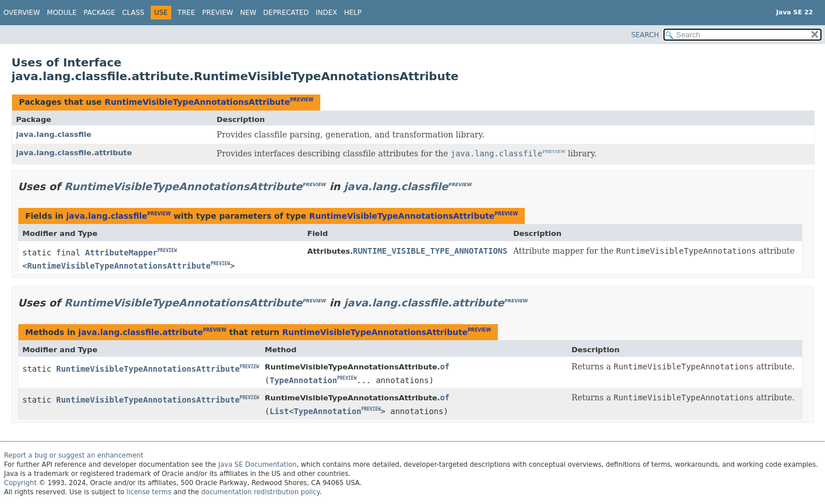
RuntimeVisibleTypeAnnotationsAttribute (197, 102)
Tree (186, 13)
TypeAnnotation (303, 380)
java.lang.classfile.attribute (74, 153)
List (279, 411)
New (248, 13)
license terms (149, 492)
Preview (218, 13)
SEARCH (645, 35)
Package (99, 13)
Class (133, 13)
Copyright (20, 483)
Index (327, 13)
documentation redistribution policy (260, 492)
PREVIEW (302, 100)
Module (62, 13)
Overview (22, 13)
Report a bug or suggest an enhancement (74, 455)
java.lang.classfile (54, 134)
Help (353, 13)
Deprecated (286, 13)
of (445, 367)
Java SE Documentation (258, 464)
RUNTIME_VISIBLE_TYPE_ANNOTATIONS (430, 251)
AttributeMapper (121, 253)
